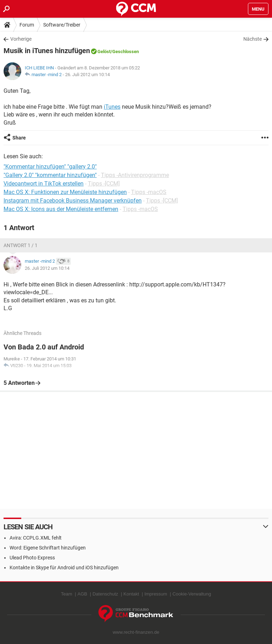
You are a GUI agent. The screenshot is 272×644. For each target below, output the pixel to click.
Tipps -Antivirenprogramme (135, 175)
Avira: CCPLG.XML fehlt (36, 538)
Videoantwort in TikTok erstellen (44, 184)
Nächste (253, 39)
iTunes (112, 107)
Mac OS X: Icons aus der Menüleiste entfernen (61, 209)
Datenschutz (105, 594)
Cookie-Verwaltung (192, 594)
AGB (82, 594)
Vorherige (21, 39)
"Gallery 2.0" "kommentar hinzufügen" (50, 175)
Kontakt (131, 594)
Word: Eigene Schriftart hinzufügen (48, 548)
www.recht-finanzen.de (136, 632)
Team (67, 594)
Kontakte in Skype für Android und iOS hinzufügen (64, 568)
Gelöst (104, 52)
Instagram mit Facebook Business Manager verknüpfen (73, 201)
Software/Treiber (62, 25)
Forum (27, 25)
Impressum (156, 594)
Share (19, 138)
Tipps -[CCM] (104, 184)
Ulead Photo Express (32, 558)
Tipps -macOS (149, 192)
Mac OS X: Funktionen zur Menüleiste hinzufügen (65, 192)
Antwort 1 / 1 (21, 245)
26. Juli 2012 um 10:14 (87, 75)
